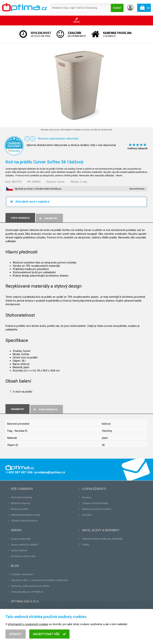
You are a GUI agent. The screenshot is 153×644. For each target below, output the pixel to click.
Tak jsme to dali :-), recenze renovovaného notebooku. (40, 580)
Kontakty (87, 515)
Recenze (87, 497)
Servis (16, 530)
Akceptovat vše (49, 636)
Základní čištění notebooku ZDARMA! (102, 539)
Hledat (117, 8)
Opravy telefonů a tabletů (24, 545)
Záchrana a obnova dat (23, 556)
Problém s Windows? (22, 574)
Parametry (48, 218)
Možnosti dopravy (21, 503)
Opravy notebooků (21, 539)
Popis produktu (45, 410)
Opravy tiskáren (19, 550)
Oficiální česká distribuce (24, 521)
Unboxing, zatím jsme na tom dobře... (31, 586)
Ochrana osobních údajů (95, 503)
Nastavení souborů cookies (97, 509)
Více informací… (138, 189)
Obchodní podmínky (22, 497)
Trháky (86, 545)
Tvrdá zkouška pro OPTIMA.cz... (28, 592)
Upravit (16, 636)
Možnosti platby (20, 509)
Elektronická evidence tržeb (26, 515)
